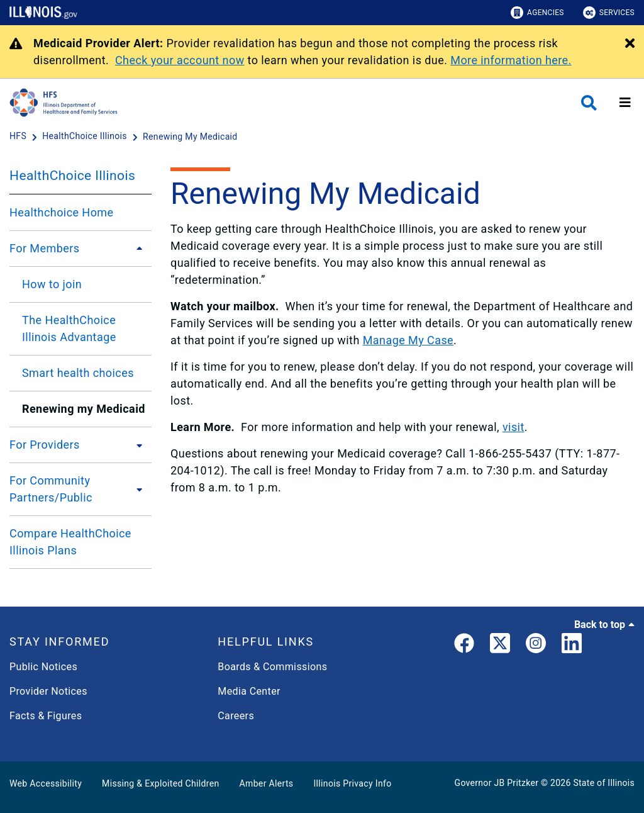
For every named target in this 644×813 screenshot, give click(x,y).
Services (609, 13)
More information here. (511, 60)
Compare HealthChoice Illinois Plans (70, 542)
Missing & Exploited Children (160, 783)
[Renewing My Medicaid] (190, 137)
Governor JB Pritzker (497, 783)
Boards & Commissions (272, 667)
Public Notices (43, 667)
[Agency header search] (589, 103)
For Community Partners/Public (51, 489)
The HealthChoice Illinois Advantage (69, 328)
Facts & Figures (46, 716)
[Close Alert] (630, 44)
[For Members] (136, 249)
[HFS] (19, 137)
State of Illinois (604, 783)
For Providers (45, 445)
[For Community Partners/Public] (140, 489)
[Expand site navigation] (625, 103)
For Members (44, 248)
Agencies (537, 13)
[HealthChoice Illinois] (86, 137)
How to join (52, 284)
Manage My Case (408, 340)
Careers (236, 716)
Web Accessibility (46, 783)
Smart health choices (78, 373)
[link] (464, 646)
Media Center (249, 691)
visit (514, 427)
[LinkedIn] (572, 646)
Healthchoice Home (62, 212)
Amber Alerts (267, 783)
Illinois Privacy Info (352, 783)
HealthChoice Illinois (72, 176)
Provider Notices (48, 691)
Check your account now (180, 60)
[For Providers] (136, 445)
